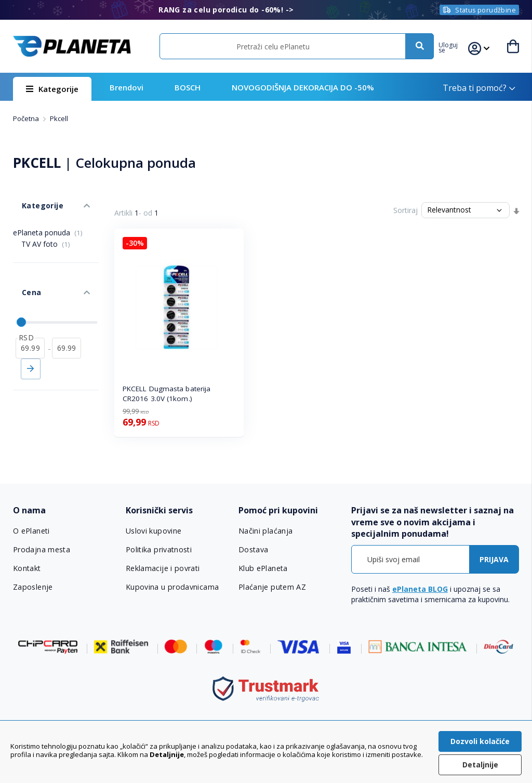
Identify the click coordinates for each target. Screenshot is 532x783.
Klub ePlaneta (263, 568)
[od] (30, 317)
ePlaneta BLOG (420, 589)
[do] (66, 317)
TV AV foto (46, 230)
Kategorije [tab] (33, 197)
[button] (455, 46)
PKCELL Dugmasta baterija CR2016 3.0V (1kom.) (167, 394)
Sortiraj (405, 210)
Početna (27, 118)
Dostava (254, 550)
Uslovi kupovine (154, 531)
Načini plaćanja (264, 531)
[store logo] (72, 46)
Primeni (31, 338)
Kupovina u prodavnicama (171, 587)
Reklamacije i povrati (162, 568)
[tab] (64, 510)
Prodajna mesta (42, 550)
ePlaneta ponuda (48, 219)
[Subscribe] (494, 559)
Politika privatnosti (159, 550)
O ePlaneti (32, 531)
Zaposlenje (33, 587)
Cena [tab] (22, 270)
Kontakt (27, 568)
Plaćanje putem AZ (272, 587)
